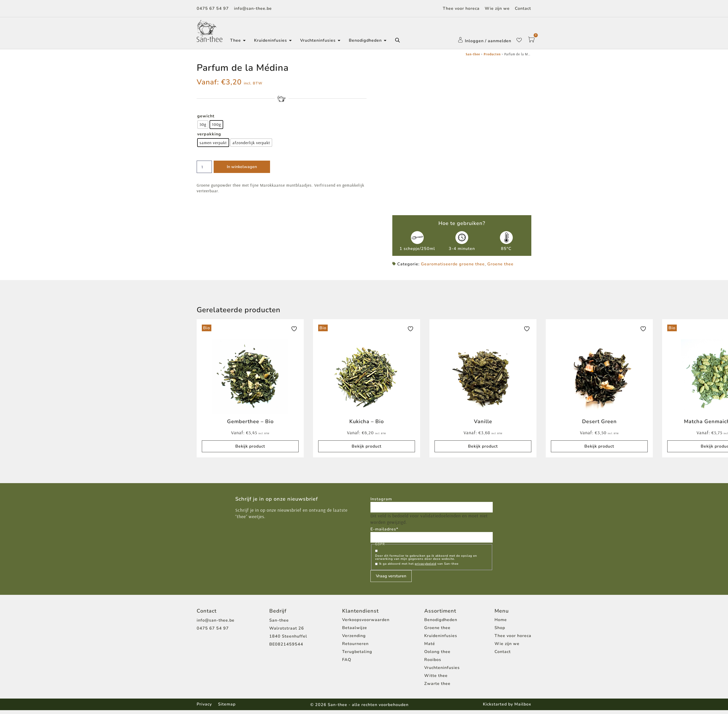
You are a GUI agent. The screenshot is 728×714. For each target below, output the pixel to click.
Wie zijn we (497, 8)
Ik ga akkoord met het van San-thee (419, 568)
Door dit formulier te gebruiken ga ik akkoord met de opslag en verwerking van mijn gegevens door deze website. (426, 561)
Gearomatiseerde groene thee (453, 267)
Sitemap (228, 708)
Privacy (204, 708)
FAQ (347, 663)
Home (501, 623)
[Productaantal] (205, 167)
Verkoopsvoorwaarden (366, 623)
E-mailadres (384, 533)
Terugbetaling (357, 655)
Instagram (381, 502)
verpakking (209, 134)
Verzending (354, 639)
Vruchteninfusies (442, 671)
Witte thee (436, 679)
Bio (207, 331)
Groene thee (500, 267)
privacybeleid (426, 568)
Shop (500, 631)
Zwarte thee (437, 687)
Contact (523, 8)
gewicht (206, 116)
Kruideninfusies (441, 639)
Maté (430, 647)
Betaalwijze (355, 631)
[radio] (203, 125)
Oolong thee (437, 655)
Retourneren (355, 647)
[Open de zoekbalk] (397, 40)
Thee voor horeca (461, 8)
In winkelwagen (243, 167)
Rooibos (433, 663)
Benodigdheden (441, 623)
